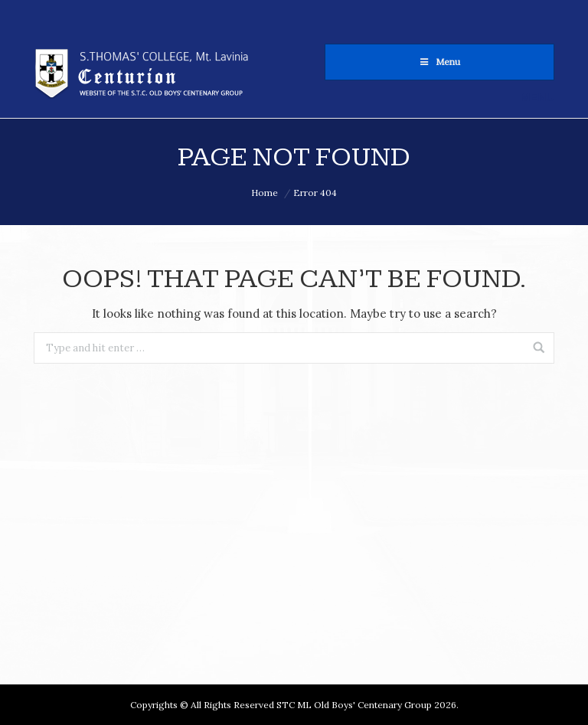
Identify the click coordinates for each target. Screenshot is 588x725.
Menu (440, 62)
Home (265, 193)
